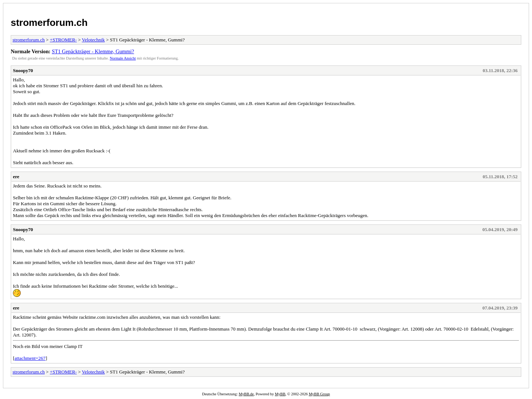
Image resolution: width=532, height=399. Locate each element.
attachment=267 (30, 358)
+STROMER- (63, 40)
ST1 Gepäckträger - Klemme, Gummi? (93, 51)
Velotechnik (93, 40)
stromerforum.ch (49, 23)
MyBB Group (319, 394)
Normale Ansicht (123, 58)
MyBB (280, 394)
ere (16, 177)
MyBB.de (246, 394)
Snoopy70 (23, 70)
